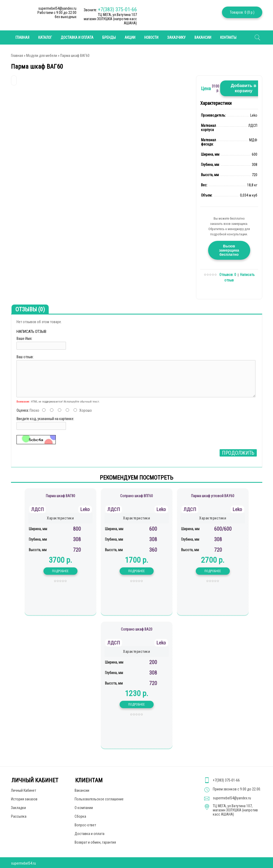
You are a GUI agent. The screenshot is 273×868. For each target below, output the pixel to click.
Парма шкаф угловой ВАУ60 (213, 496)
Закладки (18, 808)
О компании (84, 808)
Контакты (228, 37)
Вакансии (203, 37)
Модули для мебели (42, 56)
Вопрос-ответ (85, 825)
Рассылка (19, 816)
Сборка (80, 816)
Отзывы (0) (30, 309)
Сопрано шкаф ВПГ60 (136, 496)
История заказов (24, 799)
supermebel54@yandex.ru (232, 798)
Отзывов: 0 (228, 275)
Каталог (45, 37)
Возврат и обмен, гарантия (95, 842)
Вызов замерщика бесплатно (229, 250)
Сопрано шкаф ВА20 (137, 629)
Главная (17, 56)
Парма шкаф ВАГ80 (60, 496)
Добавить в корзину (244, 88)
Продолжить (238, 453)
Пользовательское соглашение (99, 799)
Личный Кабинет (24, 790)
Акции (130, 37)
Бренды (109, 37)
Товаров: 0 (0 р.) (242, 12)
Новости (151, 37)
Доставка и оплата (77, 37)
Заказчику (176, 37)
